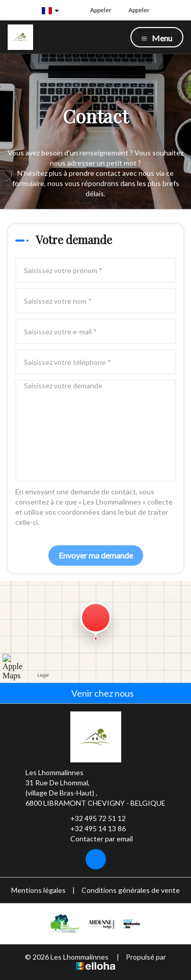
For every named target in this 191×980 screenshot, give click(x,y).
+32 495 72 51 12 (92, 818)
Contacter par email (96, 839)
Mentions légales (38, 890)
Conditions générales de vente (131, 890)
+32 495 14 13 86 (92, 829)
